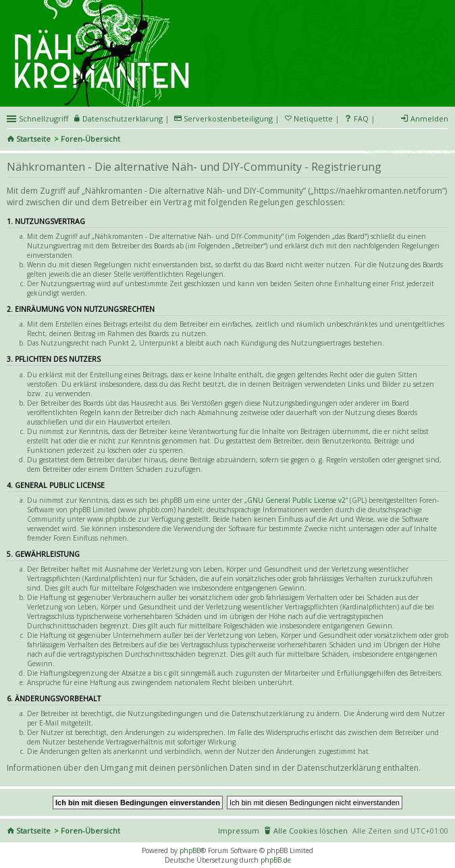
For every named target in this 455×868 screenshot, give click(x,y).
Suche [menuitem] (443, 140)
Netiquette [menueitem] (313, 118)
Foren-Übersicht (90, 139)
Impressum (239, 831)
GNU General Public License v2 (296, 500)
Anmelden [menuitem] (429, 118)
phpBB (190, 850)
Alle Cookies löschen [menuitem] (311, 831)
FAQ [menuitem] (361, 118)
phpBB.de (276, 860)
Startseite (33, 139)
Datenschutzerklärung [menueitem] (123, 118)
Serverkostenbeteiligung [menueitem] (228, 118)
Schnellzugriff (44, 118)
